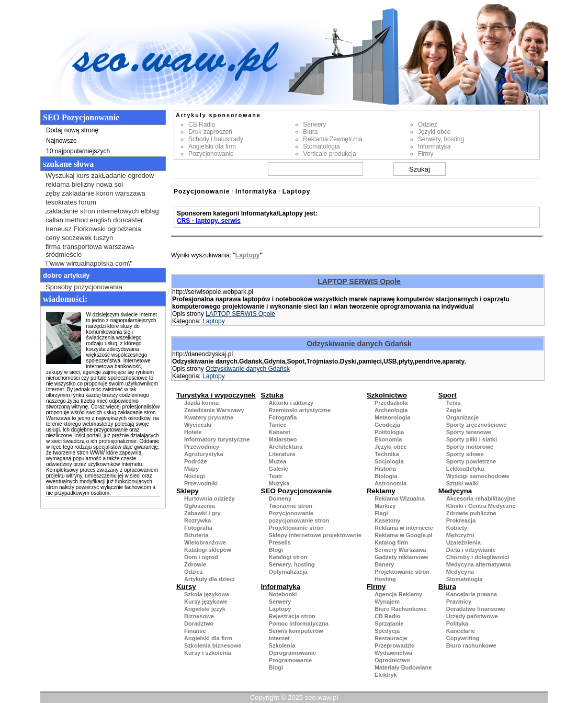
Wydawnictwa (393, 653)
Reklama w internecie (404, 528)
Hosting (385, 579)
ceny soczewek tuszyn (79, 238)
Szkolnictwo (387, 395)
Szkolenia (282, 645)
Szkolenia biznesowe (213, 645)
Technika (387, 454)
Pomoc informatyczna (299, 623)
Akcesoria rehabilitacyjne (481, 498)
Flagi (381, 513)
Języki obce (434, 132)
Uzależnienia (463, 542)
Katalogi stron (288, 557)
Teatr (276, 476)
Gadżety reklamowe (402, 557)
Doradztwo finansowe (476, 609)
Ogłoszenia (200, 506)
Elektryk (386, 675)
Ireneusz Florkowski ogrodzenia (93, 229)
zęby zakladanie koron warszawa (95, 193)
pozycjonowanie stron (299, 520)
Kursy (186, 587)
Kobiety (457, 528)
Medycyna (455, 491)
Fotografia (283, 417)
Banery (384, 564)
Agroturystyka (204, 454)
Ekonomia (388, 439)
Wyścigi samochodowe (478, 476)
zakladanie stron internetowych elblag (102, 211)
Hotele (193, 432)
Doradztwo (199, 623)
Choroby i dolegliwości (478, 557)
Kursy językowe (206, 602)
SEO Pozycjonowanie (297, 491)
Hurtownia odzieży (210, 498)
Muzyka (279, 483)
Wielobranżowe (205, 542)
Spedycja (387, 631)
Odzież (428, 124)
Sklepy (188, 491)
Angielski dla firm (212, 146)
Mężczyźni (460, 535)
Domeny (280, 498)
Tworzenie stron (291, 506)
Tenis (454, 403)
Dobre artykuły (66, 275)
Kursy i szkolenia (208, 653)
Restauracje (391, 638)
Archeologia (391, 410)
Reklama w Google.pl (404, 535)
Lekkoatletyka (465, 469)
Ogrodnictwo (392, 660)
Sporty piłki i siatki (472, 439)
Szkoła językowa (207, 594)
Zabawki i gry (202, 513)
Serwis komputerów (296, 631)
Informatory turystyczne (217, 439)
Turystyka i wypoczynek (216, 395)
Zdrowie (195, 564)
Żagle (454, 410)
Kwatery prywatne (209, 417)
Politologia (389, 432)
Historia (385, 469)
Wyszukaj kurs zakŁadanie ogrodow (100, 175)
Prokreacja (461, 520)
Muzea (278, 461)
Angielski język (205, 609)
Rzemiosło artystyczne (300, 410)
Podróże (195, 461)
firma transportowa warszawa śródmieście (90, 251)
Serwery (314, 124)
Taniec (278, 425)
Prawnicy (459, 602)
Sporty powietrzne (471, 461)
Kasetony (388, 520)
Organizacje (462, 417)
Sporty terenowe (469, 432)
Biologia (386, 476)
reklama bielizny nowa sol (84, 184)
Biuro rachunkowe (471, 645)
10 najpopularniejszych (78, 151)
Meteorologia (392, 417)
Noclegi (195, 476)
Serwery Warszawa (400, 550)
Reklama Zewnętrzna (332, 139)
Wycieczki (198, 425)
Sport (448, 395)
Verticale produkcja (329, 154)
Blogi (276, 550)
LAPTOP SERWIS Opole (359, 281)
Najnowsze (61, 141)
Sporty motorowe (470, 447)
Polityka (457, 623)
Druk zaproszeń (210, 132)
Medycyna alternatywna (479, 564)
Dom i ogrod (201, 557)
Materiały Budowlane (403, 667)
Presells (280, 542)
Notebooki (283, 594)
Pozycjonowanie (211, 154)
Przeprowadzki (395, 645)
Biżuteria (196, 535)
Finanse (195, 631)
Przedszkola (391, 403)
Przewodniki (201, 483)
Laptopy (297, 191)
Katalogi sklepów (208, 550)
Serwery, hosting (441, 139)
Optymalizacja (288, 572)
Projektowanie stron (296, 528)
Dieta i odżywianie (471, 550)
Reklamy (381, 491)
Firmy (426, 154)
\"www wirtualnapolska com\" (89, 263)
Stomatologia (321, 146)
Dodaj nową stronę (72, 130)
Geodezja (387, 425)
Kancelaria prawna (472, 594)
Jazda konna (201, 403)
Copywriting (463, 638)
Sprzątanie (389, 623)
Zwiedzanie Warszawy (214, 410)
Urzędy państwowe (472, 616)
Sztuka (272, 395)
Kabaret (280, 432)
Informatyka (434, 146)
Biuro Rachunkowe (401, 609)
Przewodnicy (202, 447)
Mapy (191, 469)
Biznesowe (199, 616)
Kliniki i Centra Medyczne (481, 506)
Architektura (286, 447)
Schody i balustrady (216, 139)
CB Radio (202, 124)
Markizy (385, 506)
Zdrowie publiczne (471, 513)
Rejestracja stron (292, 616)
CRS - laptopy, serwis (209, 221)
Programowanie (291, 660)
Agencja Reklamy (398, 594)
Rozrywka (197, 520)
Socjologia (389, 461)
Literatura (282, 454)
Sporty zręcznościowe (477, 425)
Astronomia (391, 483)
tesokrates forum (71, 202)
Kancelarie (461, 631)
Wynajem (387, 602)
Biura (310, 132)
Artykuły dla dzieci (210, 579)
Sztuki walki (462, 483)
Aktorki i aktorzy (291, 403)
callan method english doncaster (94, 220)
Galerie (279, 469)
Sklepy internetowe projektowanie (315, 535)
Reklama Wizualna (400, 498)
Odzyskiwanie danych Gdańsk (359, 344)
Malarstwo (283, 439)
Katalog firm (391, 542)
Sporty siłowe (465, 454)
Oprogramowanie (292, 653)
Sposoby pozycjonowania (84, 287)
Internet (279, 638)
